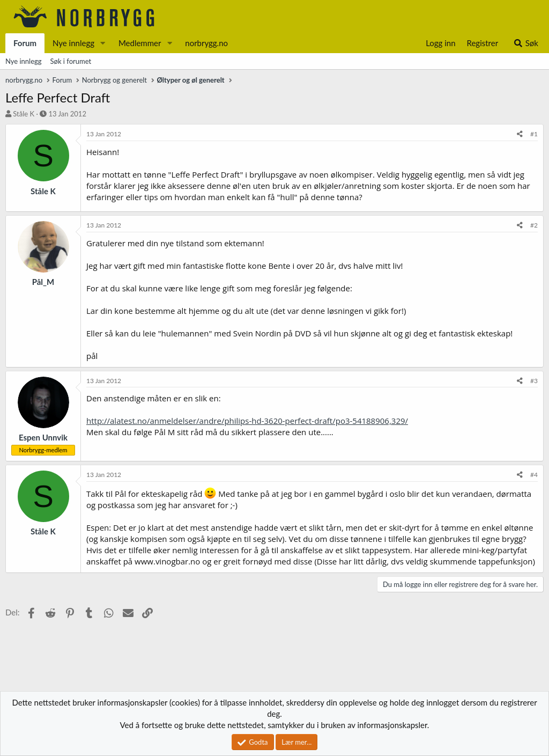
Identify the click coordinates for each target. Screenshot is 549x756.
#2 (534, 225)
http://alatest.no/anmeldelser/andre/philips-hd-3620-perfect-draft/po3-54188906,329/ (247, 421)
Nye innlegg (73, 43)
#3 (534, 381)
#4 (534, 475)
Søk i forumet (71, 61)
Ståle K (24, 114)
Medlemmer (140, 43)
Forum (25, 43)
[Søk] (526, 43)
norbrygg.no (206, 43)
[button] (103, 43)
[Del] (520, 134)
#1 (534, 134)
